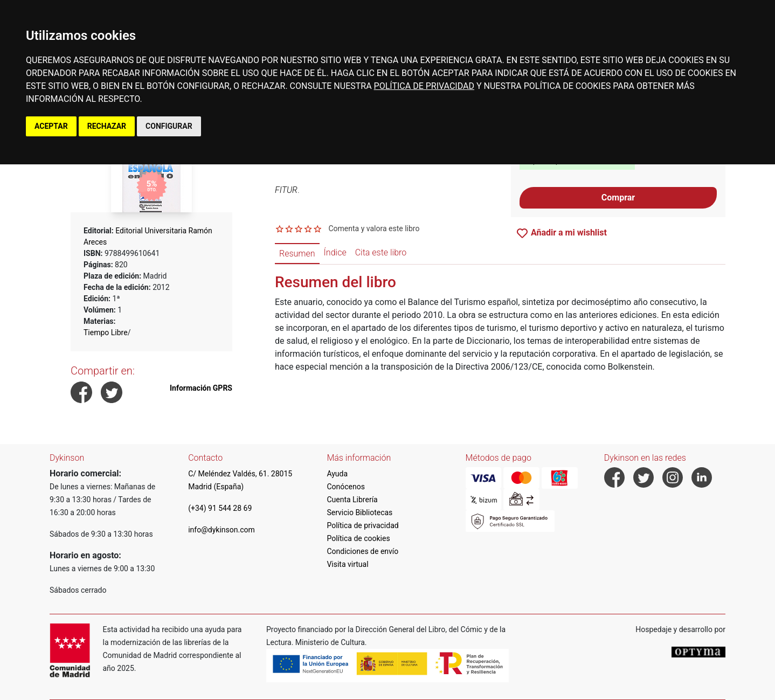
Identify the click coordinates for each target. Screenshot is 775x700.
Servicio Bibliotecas (359, 512)
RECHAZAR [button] (107, 126)
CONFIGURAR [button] (169, 126)
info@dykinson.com (222, 530)
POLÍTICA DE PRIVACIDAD (424, 86)
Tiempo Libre (106, 332)
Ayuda (337, 474)
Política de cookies (358, 538)
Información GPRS (201, 388)
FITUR (286, 190)
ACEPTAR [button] (51, 126)
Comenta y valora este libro (374, 228)
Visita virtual (347, 564)
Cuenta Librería (352, 500)
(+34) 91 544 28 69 (220, 508)
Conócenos (346, 487)
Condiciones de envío (362, 551)
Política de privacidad (362, 525)
